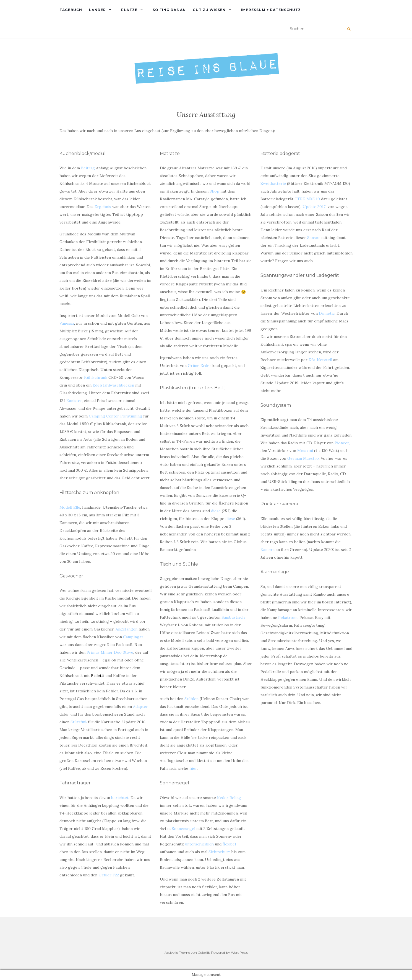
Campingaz (133, 637)
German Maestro (303, 458)
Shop (214, 191)
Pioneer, (342, 443)
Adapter (140, 706)
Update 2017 (314, 207)
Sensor (314, 238)
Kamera (268, 550)
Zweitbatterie (273, 183)
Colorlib (204, 953)
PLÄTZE (129, 10)
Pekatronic (288, 618)
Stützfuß (79, 722)
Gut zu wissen (209, 10)
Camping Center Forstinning (115, 416)
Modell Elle (70, 507)
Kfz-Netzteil (320, 360)
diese (216, 511)
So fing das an (169, 10)
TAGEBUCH (71, 10)
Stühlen (191, 699)
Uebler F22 (109, 875)
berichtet (120, 798)
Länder (97, 10)
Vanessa (67, 323)
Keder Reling (229, 798)
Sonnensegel (183, 829)
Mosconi (305, 451)
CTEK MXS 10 (307, 199)
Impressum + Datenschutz (271, 10)
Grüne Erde (199, 366)
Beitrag (88, 168)
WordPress (239, 953)
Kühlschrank (96, 377)
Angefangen (127, 629)
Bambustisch (233, 617)
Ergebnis (103, 207)
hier (193, 768)
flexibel (229, 844)
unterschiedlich (199, 844)
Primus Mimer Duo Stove (110, 652)
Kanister (74, 401)
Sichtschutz (219, 852)
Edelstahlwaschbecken (113, 385)
